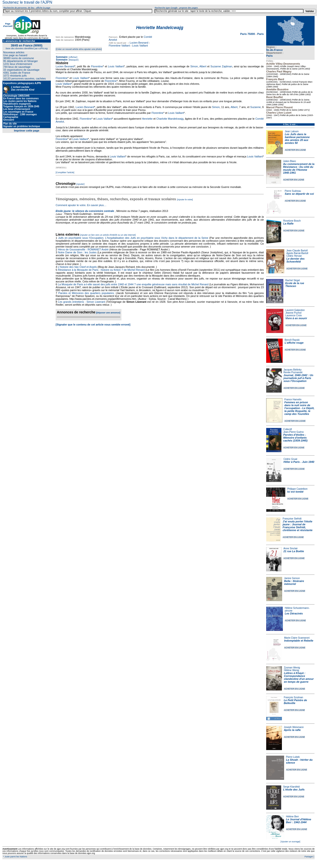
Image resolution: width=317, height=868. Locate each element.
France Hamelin (293, 399)
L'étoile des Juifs (294, 790)
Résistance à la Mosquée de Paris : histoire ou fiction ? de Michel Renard (101, 270)
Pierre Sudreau (293, 191)
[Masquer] (73, 60)
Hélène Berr (292, 817)
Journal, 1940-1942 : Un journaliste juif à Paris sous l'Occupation (298, 378)
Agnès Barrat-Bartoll (297, 253)
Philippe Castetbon (297, 489)
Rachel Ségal (292, 280)
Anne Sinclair (291, 548)
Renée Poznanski (293, 372)
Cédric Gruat (290, 459)
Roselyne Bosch (292, 221)
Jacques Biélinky (293, 370)
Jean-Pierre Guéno (294, 432)
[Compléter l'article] (65, 172)
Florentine (97, 66)
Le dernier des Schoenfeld (295, 260)
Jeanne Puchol (293, 313)
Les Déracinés (294, 613)
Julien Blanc (290, 161)
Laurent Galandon (295, 310)
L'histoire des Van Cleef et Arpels (77, 267)
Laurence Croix (294, 315)
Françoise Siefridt (292, 519)
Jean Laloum (292, 131)
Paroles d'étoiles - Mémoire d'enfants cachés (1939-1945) (295, 438)
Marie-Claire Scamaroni (297, 638)
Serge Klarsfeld (291, 787)
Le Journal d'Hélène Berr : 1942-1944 (299, 821)
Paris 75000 (248, 34)
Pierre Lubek (293, 757)
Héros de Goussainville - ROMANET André (83, 249)
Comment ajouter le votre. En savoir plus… (81, 205)
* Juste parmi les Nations (15, 857)
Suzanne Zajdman (221, 66)
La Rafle (288, 224)
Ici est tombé (295, 492)
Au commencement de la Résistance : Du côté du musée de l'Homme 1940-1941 (299, 168)
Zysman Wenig (292, 668)
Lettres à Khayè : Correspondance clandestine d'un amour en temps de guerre (299, 677)
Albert (203, 66)
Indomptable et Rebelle (299, 641)
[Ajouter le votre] (185, 200)
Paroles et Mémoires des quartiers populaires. (87, 293)
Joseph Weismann (294, 727)
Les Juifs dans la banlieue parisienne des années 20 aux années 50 (297, 139)
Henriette (147, 119)
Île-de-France (274, 50)
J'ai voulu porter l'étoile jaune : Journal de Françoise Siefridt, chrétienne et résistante (298, 526)
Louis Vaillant (140, 46)
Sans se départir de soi (299, 194)
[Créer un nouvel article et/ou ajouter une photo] (79, 49)
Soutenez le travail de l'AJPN (27, 2)
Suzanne (255, 107)
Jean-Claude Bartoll (297, 251)
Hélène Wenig (291, 670)
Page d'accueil (8, 25)
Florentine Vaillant (119, 46)
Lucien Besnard (139, 43)
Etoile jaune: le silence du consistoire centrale (85, 211)
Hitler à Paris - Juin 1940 (299, 462)
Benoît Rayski (292, 340)
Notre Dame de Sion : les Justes (77, 252)
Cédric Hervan (294, 256)
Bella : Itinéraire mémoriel (294, 582)
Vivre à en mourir (296, 318)
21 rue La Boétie (294, 551)
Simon (194, 66)
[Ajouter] (81, 184)
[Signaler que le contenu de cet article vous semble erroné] (93, 325)
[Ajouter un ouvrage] (290, 842)
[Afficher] (73, 57)
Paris (269, 56)
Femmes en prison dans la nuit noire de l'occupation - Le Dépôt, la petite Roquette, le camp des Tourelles (299, 408)
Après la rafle (292, 730)
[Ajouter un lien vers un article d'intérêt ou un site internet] (108, 235)
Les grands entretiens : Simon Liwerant (82, 302)
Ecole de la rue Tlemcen (295, 285)
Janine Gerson (292, 578)
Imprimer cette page (27, 131)
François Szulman (294, 697)
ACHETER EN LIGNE (295, 150)
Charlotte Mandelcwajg (170, 119)
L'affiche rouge (294, 343)
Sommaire (62, 57)
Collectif (288, 429)
